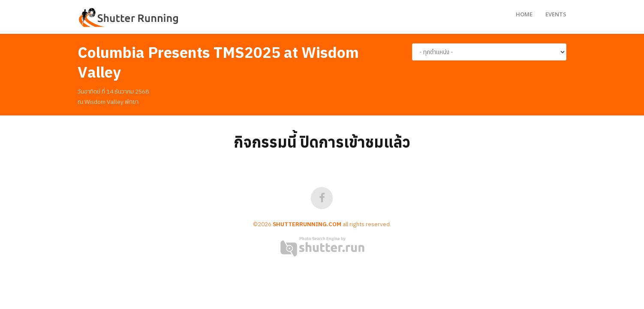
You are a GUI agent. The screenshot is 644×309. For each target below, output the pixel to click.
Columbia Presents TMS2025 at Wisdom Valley (218, 62)
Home (524, 14)
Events (556, 14)
